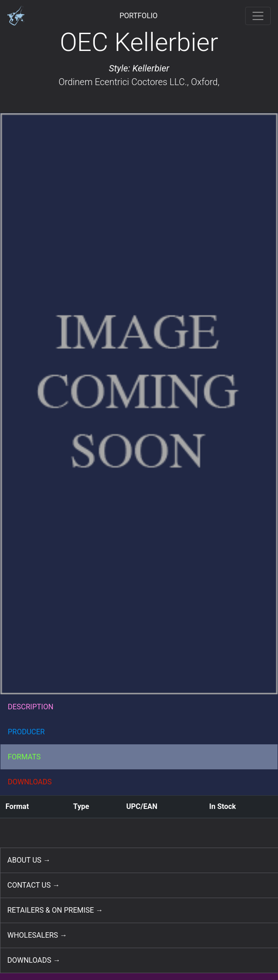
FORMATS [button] (24, 757)
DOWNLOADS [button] (30, 782)
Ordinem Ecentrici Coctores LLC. (123, 82)
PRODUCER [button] (26, 732)
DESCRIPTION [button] (31, 707)
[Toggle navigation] (258, 16)
